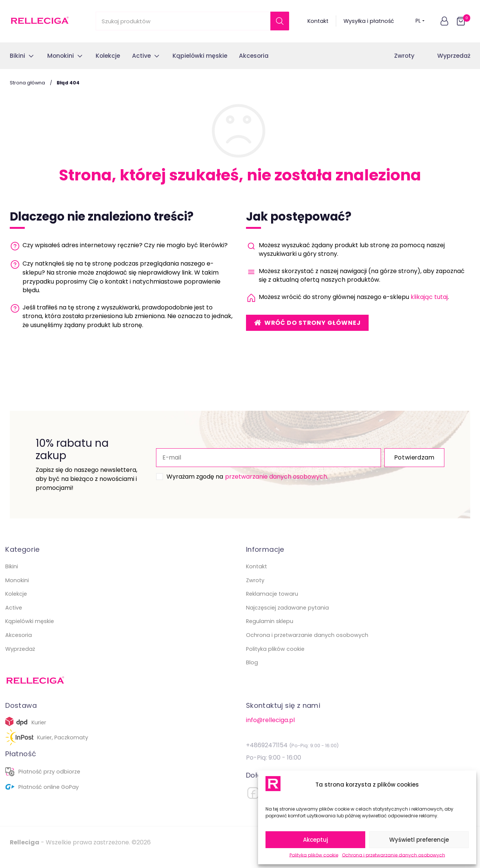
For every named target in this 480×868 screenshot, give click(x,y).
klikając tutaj (429, 297)
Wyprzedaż (454, 56)
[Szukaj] (280, 21)
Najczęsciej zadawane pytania (287, 617)
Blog (252, 671)
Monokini (17, 589)
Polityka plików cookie (314, 855)
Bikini (12, 575)
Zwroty (404, 56)
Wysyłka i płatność (369, 21)
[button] (444, 21)
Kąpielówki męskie (30, 630)
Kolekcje (16, 603)
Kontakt (318, 21)
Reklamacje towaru (272, 603)
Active (14, 617)
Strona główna (27, 83)
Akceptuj (316, 840)
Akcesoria (19, 644)
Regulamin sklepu (270, 630)
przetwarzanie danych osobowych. (258, 481)
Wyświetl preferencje (419, 840)
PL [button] (420, 21)
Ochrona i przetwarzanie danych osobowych (394, 855)
